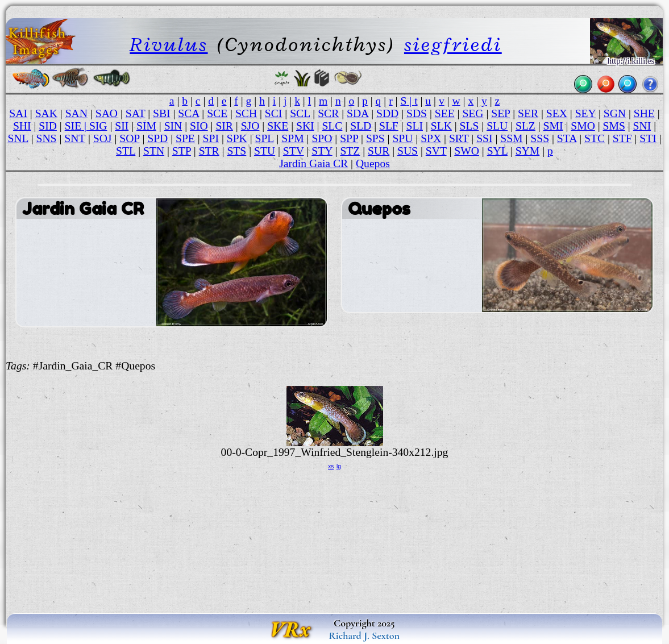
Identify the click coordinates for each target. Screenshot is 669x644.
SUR (379, 151)
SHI (22, 126)
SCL (300, 113)
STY (322, 151)
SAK (46, 113)
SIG (98, 126)
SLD (361, 126)
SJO (250, 126)
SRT (459, 138)
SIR (224, 126)
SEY (585, 113)
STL (126, 151)
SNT (75, 138)
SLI (415, 126)
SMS (614, 126)
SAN (76, 113)
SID (48, 126)
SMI (553, 126)
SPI (211, 138)
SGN (615, 113)
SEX (557, 113)
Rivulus (169, 45)
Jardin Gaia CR (313, 163)
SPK (237, 138)
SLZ (525, 126)
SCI (274, 113)
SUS (408, 151)
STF (622, 138)
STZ (350, 151)
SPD (157, 138)
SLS (469, 126)
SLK (441, 126)
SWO (467, 151)
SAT (136, 113)
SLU (497, 126)
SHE (644, 113)
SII (122, 126)
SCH (246, 113)
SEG (473, 113)
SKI (305, 126)
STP (182, 151)
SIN (173, 126)
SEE (445, 113)
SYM (528, 151)
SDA (358, 113)
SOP (129, 138)
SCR (328, 113)
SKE (278, 126)
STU (265, 151)
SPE (185, 138)
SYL (497, 151)
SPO (322, 138)
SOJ (103, 138)
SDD (387, 113)
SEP (500, 113)
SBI (162, 113)
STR (209, 151)
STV (294, 151)
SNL (18, 138)
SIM (146, 126)
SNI (642, 126)
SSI (484, 138)
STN (154, 151)
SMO (583, 126)
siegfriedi (453, 45)
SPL (265, 138)
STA (567, 138)
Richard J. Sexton (364, 635)
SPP (349, 138)
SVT (436, 151)
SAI (18, 113)
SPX (431, 138)
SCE (217, 113)
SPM (292, 138)
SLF (389, 126)
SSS (540, 138)
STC (595, 138)
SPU (402, 138)
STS (236, 151)
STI (648, 138)
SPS (375, 138)
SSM (511, 138)
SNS (47, 138)
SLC (332, 126)
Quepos (373, 163)
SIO (199, 126)
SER (528, 113)
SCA (188, 113)
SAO (107, 113)
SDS (417, 113)
